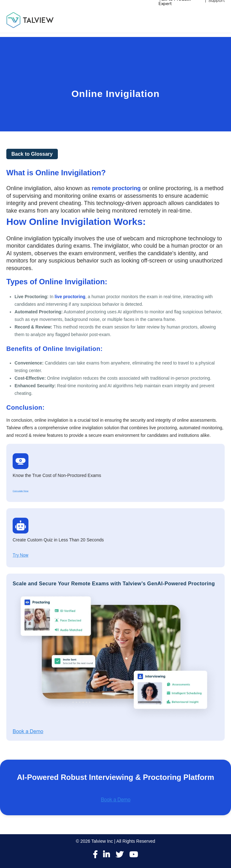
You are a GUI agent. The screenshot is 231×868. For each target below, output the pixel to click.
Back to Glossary (32, 154)
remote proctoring (116, 188)
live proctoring (70, 297)
